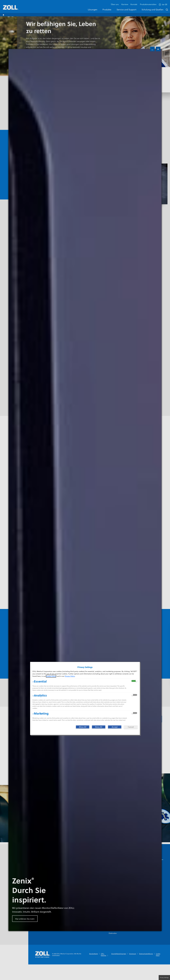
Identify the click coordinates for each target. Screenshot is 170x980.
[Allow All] (83, 727)
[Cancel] (131, 727)
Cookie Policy (51, 676)
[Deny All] (99, 727)
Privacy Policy (70, 676)
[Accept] (115, 727)
